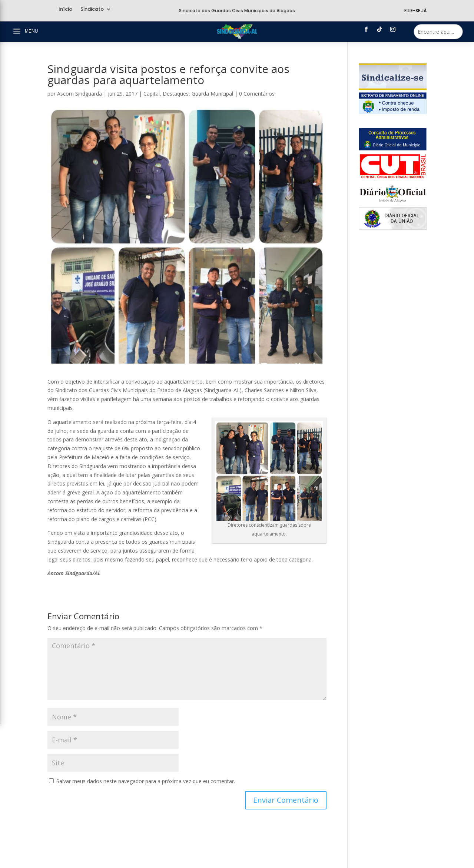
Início (65, 10)
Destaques (176, 94)
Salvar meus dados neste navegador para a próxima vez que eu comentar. (146, 781)
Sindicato (92, 10)
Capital (152, 94)
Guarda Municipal (212, 94)
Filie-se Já (415, 11)
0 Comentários (257, 94)
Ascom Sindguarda (79, 94)
